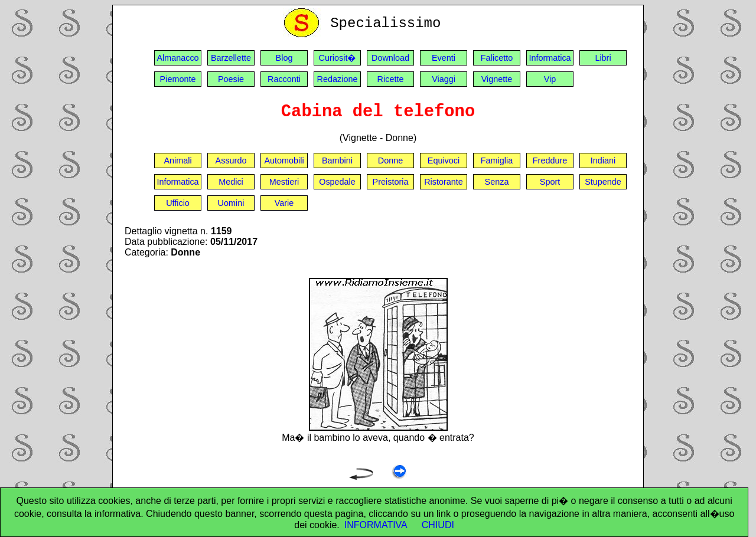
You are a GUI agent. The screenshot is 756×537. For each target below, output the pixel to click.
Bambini (337, 161)
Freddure (550, 161)
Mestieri (284, 182)
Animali (177, 161)
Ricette (391, 79)
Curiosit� (338, 58)
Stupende (603, 182)
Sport (550, 182)
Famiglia (497, 161)
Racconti (284, 79)
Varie (284, 203)
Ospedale (337, 182)
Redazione (338, 79)
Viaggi (444, 79)
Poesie (231, 79)
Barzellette (231, 58)
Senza (497, 182)
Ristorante (444, 182)
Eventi (444, 58)
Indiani (603, 161)
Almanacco (177, 58)
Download (390, 58)
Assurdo (231, 161)
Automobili (284, 161)
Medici (231, 182)
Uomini (231, 203)
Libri (603, 58)
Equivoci (444, 161)
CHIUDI (438, 525)
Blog (284, 58)
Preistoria (391, 182)
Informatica (550, 58)
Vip (550, 79)
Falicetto (497, 58)
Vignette (497, 79)
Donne (390, 161)
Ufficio (178, 203)
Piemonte (178, 79)
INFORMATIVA (376, 525)
